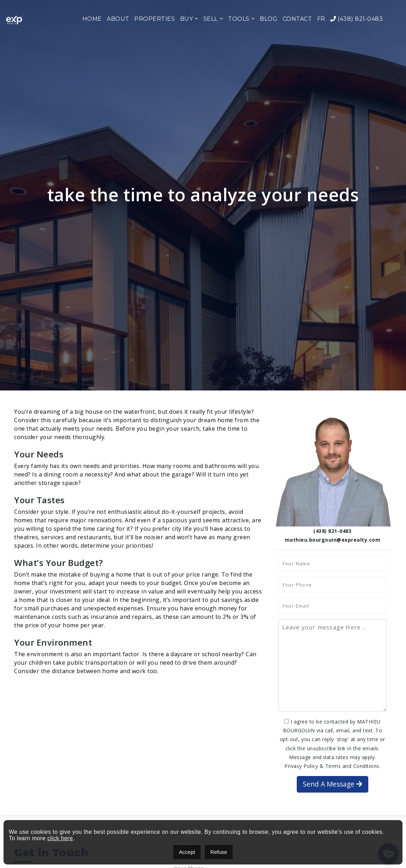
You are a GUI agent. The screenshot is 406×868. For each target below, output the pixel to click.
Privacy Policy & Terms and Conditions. (332, 766)
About (118, 19)
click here (60, 838)
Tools (239, 19)
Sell (211, 19)
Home (92, 19)
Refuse (219, 852)
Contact (297, 19)
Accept (187, 852)
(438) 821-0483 (356, 19)
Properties (155, 19)
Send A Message (333, 784)
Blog (269, 19)
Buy (187, 19)
